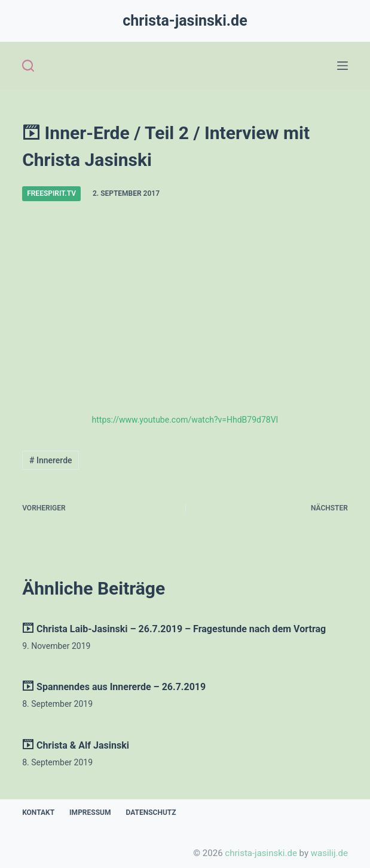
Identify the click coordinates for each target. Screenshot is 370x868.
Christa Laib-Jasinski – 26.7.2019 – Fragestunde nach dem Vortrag (174, 629)
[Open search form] (28, 66)
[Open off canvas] (343, 66)
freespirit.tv (51, 193)
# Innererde (51, 460)
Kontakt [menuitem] (38, 812)
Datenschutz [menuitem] (151, 812)
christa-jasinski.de (185, 21)
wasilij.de (329, 853)
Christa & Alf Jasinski (76, 745)
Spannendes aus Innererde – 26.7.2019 (114, 687)
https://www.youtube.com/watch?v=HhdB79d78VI (185, 420)
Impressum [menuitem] (90, 812)
